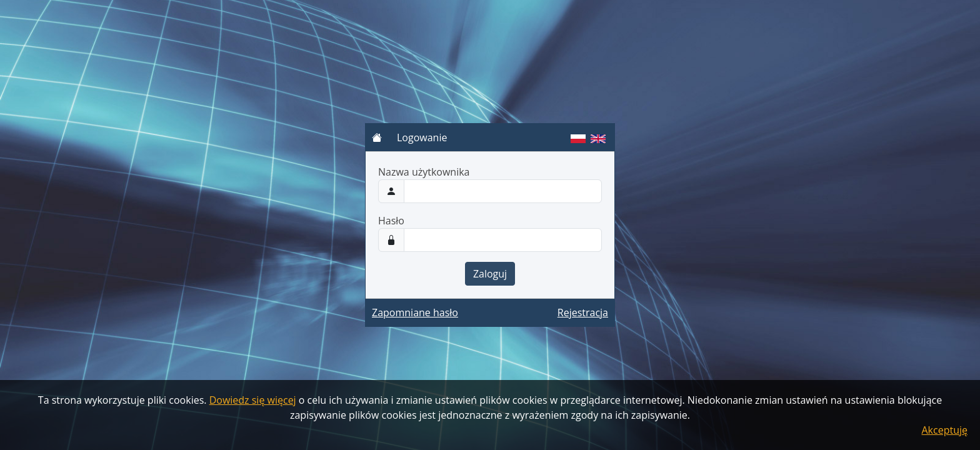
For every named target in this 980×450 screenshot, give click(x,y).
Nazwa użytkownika (424, 172)
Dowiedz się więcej (253, 400)
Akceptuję (945, 430)
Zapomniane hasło (415, 312)
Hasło (391, 221)
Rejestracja (583, 312)
